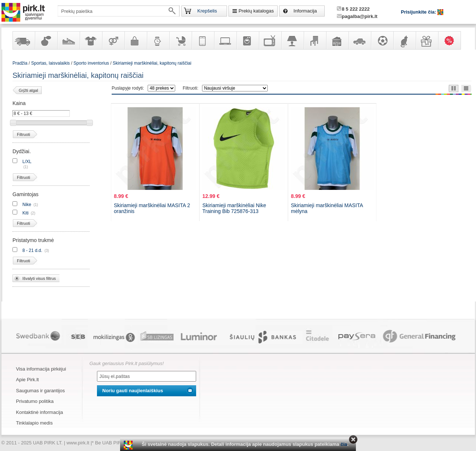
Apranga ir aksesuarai (91, 40)
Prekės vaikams (180, 40)
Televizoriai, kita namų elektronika (270, 40)
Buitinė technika (248, 40)
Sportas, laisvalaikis (382, 40)
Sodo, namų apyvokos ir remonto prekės (337, 40)
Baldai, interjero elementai (315, 40)
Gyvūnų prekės (404, 40)
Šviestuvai (292, 40)
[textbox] (119, 11)
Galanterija (136, 40)
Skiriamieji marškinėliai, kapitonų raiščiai (152, 63)
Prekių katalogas (256, 11)
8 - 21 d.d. (32, 250)
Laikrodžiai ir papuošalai (158, 40)
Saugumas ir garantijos (41, 391)
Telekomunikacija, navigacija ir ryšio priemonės (203, 40)
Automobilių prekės (360, 40)
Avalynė (68, 40)
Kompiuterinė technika (225, 40)
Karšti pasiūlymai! (452, 40)
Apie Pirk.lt (28, 380)
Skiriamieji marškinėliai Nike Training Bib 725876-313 (234, 208)
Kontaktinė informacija (40, 412)
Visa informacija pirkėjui (41, 369)
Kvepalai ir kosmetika (46, 40)
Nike (27, 205)
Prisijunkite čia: (419, 12)
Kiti (26, 213)
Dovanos (427, 40)
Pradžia (20, 63)
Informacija (305, 11)
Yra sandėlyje (24, 40)
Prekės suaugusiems (113, 40)
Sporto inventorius (91, 63)
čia (344, 444)
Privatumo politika (35, 401)
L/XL (27, 162)
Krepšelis (207, 11)
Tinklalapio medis (35, 423)
